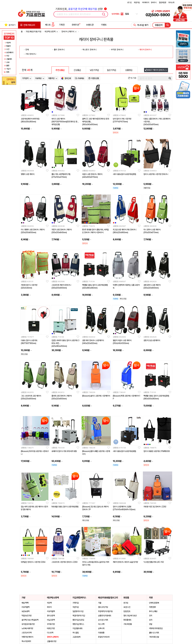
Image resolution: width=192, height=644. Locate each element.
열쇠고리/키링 (103, 607)
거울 (100, 603)
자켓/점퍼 (152, 607)
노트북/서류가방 (27, 628)
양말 (151, 624)
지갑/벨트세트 (77, 628)
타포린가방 (51, 628)
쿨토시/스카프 (154, 633)
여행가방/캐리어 (27, 637)
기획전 (62, 25)
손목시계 (101, 628)
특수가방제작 (26, 641)
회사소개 (171, 2)
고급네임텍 (76, 637)
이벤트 (104, 25)
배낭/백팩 (25, 603)
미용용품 (101, 633)
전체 (27, 50)
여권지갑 (76, 607)
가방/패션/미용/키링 (34, 32)
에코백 (49, 603)
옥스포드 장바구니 (90, 50)
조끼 (151, 616)
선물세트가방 (52, 641)
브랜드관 (90, 25)
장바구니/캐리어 (53, 637)
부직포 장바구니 (117, 50)
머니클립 (76, 633)
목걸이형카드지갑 (79, 616)
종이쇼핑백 (51, 616)
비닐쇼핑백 (51, 620)
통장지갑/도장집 (78, 620)
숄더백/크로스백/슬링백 (30, 620)
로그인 (129, 2)
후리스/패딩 (153, 611)
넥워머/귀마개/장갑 (156, 628)
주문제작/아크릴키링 (105, 611)
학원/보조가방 (27, 616)
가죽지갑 (76, 603)
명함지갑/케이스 (78, 624)
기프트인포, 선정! (81, 9)
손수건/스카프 (103, 620)
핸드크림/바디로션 (130, 616)
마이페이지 (146, 2)
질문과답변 (162, 2)
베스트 (50, 25)
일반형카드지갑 (78, 611)
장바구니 (154, 2)
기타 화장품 (128, 624)
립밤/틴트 (127, 611)
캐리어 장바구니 (146, 50)
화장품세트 (127, 620)
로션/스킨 (127, 607)
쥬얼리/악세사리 (104, 637)
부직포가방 (51, 624)
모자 (151, 620)
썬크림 (126, 603)
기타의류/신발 (154, 637)
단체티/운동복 (154, 603)
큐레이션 (75, 25)
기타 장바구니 (31, 54)
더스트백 (50, 633)
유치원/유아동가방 (28, 624)
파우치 (49, 607)
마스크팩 (101, 624)
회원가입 (137, 2)
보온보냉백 (25, 611)
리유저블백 (25, 607)
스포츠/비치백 (27, 633)
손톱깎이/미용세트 (105, 616)
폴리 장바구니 (59, 50)
